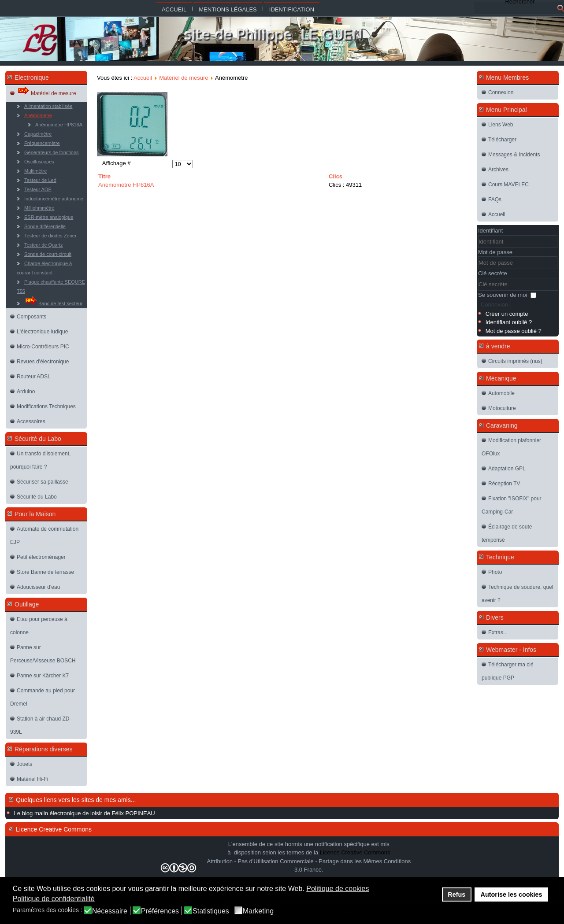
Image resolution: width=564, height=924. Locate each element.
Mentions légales (228, 9)
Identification (292, 9)
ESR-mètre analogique (49, 217)
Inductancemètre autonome (54, 199)
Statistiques (211, 911)
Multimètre (35, 171)
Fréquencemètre (42, 143)
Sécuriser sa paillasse (43, 482)
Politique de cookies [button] (338, 889)
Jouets (24, 764)
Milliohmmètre (39, 208)
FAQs (495, 200)
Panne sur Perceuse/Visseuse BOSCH (43, 654)
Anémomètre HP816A (59, 125)
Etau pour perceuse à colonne (39, 626)
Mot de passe (495, 252)
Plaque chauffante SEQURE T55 (51, 286)
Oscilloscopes (39, 162)
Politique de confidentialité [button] (54, 899)
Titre (104, 176)
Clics (336, 176)
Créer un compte (507, 314)
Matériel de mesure (46, 91)
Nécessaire (110, 911)
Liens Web (501, 125)
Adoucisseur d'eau (38, 587)
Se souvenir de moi (503, 295)
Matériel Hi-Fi (32, 779)
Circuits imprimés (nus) (515, 361)
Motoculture (502, 408)
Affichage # (117, 163)
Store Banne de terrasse (45, 572)
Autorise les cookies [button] (512, 894)
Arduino (26, 392)
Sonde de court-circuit (48, 254)
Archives (498, 170)
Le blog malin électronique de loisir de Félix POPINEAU (85, 813)
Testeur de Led (40, 180)
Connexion (501, 92)
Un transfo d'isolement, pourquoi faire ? (40, 460)
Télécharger (502, 140)
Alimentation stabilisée (48, 106)
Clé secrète (493, 273)
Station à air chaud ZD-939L (41, 725)
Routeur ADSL (34, 377)
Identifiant (490, 231)
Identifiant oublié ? (509, 322)
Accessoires (31, 421)
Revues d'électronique (43, 362)
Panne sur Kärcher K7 (43, 676)
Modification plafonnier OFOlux (511, 447)
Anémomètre (38, 115)
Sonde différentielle (45, 226)
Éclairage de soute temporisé (507, 533)
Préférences (160, 911)
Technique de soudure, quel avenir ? (517, 594)
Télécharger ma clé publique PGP (508, 671)
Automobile (501, 393)
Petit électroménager (41, 557)
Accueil (174, 9)
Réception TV (504, 484)
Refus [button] (456, 894)
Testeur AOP (38, 189)
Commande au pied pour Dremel (43, 697)
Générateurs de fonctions (52, 152)
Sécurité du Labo (37, 497)
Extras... (498, 632)
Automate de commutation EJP (44, 536)
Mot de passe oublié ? (514, 331)
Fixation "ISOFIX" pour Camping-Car (512, 505)
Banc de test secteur (53, 301)
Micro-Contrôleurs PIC (43, 347)
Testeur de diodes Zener (50, 236)
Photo (495, 572)
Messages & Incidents (514, 155)
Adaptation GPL (507, 469)
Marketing (258, 911)
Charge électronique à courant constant (44, 268)
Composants (32, 317)
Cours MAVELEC (508, 185)
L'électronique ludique (42, 332)
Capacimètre (38, 134)
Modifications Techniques (46, 407)
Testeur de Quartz (43, 245)
